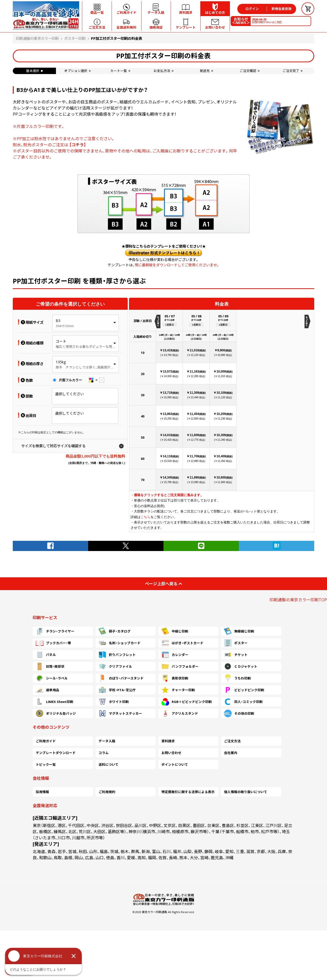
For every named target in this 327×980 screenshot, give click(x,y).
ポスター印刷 (75, 38)
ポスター (236, 643)
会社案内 (231, 753)
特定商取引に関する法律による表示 (188, 792)
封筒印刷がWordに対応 (267, 21)
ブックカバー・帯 (53, 643)
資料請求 (168, 741)
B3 (58, 321)
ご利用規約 (107, 792)
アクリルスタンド (180, 713)
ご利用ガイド (46, 741)
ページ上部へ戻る (163, 584)
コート (61, 341)
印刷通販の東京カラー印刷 (37, 38)
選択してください (69, 394)
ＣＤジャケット (241, 666)
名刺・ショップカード (120, 643)
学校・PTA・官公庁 (117, 690)
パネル (46, 655)
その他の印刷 (239, 713)
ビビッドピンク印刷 (244, 690)
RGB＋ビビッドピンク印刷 (187, 702)
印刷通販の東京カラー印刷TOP (298, 600)
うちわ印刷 (237, 678)
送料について (109, 764)
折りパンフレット (117, 655)
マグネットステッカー (120, 713)
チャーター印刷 (178, 690)
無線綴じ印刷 (239, 631)
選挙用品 (48, 690)
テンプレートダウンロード (56, 753)
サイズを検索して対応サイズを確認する (53, 446)
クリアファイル (115, 666)
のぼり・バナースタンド (121, 678)
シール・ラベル (52, 678)
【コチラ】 (78, 145)
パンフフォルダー (180, 666)
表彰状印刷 (175, 678)
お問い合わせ (171, 753)
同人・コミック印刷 (243, 702)
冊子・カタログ (115, 631)
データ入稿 (107, 741)
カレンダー (175, 655)
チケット (236, 655)
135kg (61, 362)
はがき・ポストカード (182, 643)
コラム (104, 753)
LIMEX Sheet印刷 (55, 702)
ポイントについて (175, 764)
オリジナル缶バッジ (56, 713)
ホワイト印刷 (114, 702)
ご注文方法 (232, 741)
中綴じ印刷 (175, 631)
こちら (145, 517)
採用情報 (42, 792)
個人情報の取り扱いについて (246, 792)
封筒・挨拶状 (50, 666)
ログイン (252, 9)
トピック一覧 (46, 764)
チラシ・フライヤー (55, 631)
